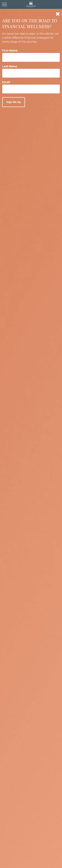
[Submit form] (14, 102)
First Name (10, 51)
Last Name (10, 66)
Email (6, 82)
